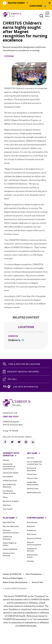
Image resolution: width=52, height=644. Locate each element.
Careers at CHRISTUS (12, 574)
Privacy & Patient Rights (13, 578)
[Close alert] (50, 3)
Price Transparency (34, 574)
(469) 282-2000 (11, 417)
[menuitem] (18, 3)
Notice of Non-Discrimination (15, 582)
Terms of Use (37, 582)
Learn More (36, 6)
